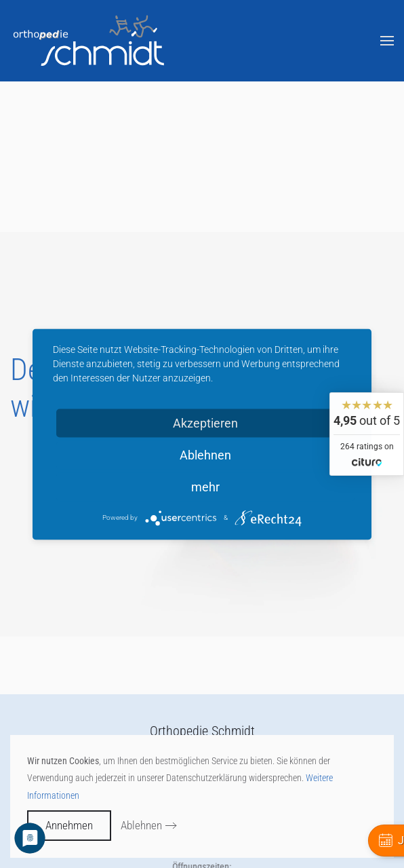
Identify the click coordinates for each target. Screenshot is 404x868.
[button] (387, 41)
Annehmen (69, 825)
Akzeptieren (205, 422)
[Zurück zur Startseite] (90, 41)
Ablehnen (141, 825)
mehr (205, 486)
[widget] (367, 434)
